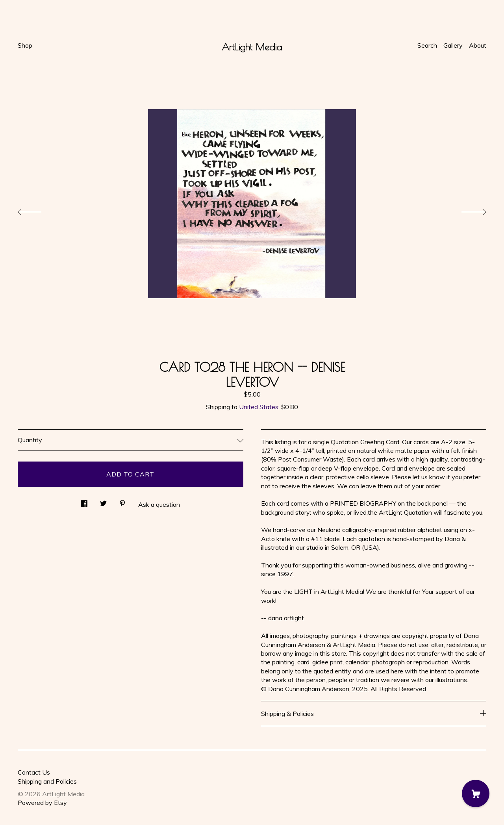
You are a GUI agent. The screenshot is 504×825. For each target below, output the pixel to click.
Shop (25, 45)
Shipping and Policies (47, 781)
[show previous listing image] (37, 210)
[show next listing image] (467, 210)
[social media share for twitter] (103, 501)
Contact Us (34, 772)
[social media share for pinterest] (122, 501)
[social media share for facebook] (84, 501)
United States (259, 407)
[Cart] (476, 793)
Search (427, 45)
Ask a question (159, 504)
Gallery (453, 45)
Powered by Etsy (42, 803)
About (478, 45)
